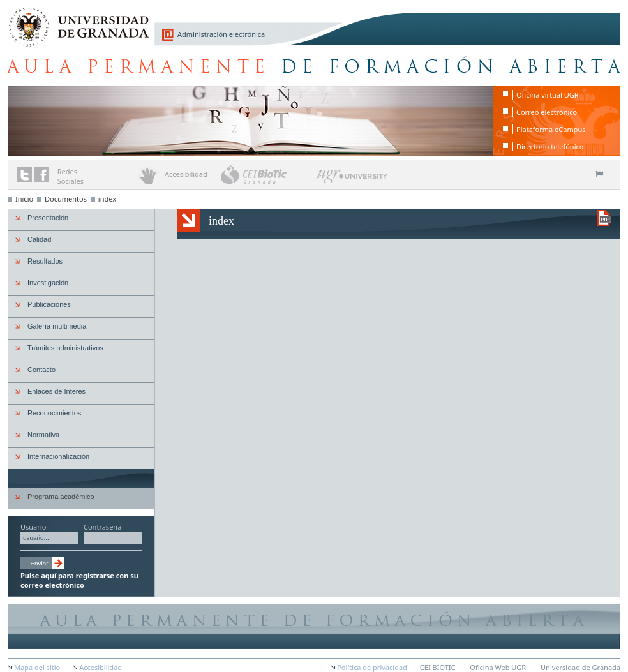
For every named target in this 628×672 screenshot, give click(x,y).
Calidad (39, 239)
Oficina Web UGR (498, 667)
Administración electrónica (221, 34)
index (107, 199)
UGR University (353, 179)
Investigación (48, 283)
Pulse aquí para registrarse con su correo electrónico (79, 580)
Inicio (24, 199)
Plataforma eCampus (551, 129)
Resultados (45, 261)
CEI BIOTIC (438, 667)
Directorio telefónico (550, 146)
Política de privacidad (372, 667)
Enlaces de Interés (56, 391)
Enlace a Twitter (25, 175)
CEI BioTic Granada (268, 174)
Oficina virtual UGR (548, 95)
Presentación (48, 218)
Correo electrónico (547, 112)
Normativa (43, 435)
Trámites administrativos (65, 348)
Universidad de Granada (74, 20)
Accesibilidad (101, 667)
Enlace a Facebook (41, 175)
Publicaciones (49, 304)
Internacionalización (58, 456)
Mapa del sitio (37, 667)
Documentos (66, 199)
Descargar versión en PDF (604, 218)
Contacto (41, 370)
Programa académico (61, 497)
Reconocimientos (54, 413)
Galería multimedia (57, 326)
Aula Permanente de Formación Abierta (314, 65)
